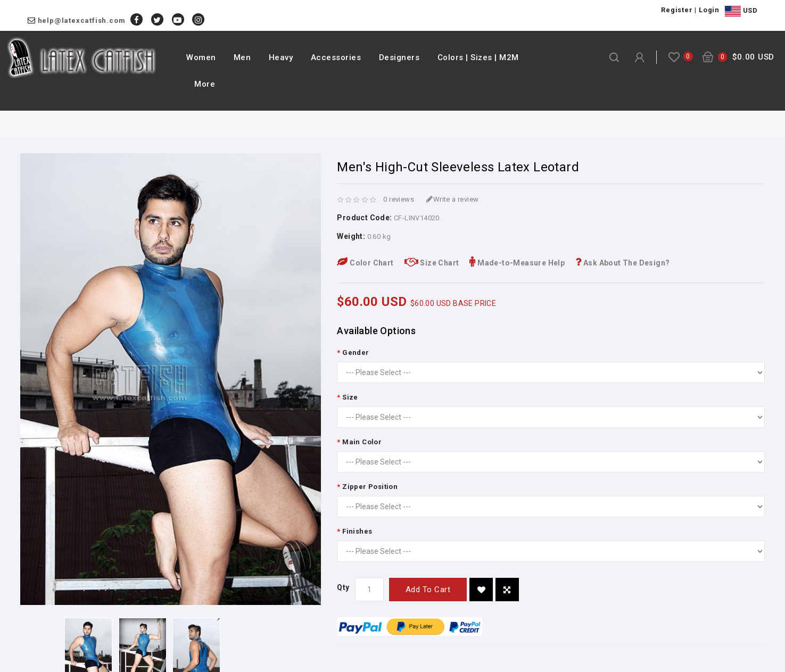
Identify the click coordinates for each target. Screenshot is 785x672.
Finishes (357, 531)
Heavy (281, 57)
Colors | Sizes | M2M (478, 57)
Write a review (452, 199)
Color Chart (365, 263)
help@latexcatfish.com (82, 20)
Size (350, 397)
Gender (356, 352)
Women (201, 57)
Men (242, 57)
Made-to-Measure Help (517, 263)
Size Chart (432, 263)
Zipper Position (370, 487)
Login (709, 10)
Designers (399, 57)
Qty (343, 587)
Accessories (336, 57)
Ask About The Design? (622, 263)
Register (677, 10)
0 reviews (399, 199)
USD (741, 11)
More (205, 84)
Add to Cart (428, 590)
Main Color (362, 442)
